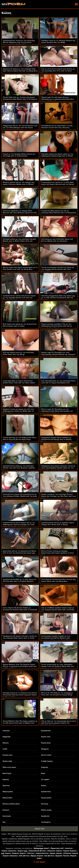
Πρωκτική (6, 786)
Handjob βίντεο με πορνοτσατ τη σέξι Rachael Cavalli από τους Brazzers (57, 127)
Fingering (44, 767)
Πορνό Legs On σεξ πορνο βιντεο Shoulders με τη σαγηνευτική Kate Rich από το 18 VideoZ (58, 99)
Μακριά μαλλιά (8, 792)
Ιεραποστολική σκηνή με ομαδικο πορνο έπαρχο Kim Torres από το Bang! (58, 524)
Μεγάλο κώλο (46, 737)
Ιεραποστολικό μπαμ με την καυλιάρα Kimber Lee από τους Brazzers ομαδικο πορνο (19, 468)
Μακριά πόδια (7, 798)
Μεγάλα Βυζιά (46, 743)
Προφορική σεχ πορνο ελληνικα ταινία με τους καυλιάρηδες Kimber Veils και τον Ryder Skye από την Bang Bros (58, 468)
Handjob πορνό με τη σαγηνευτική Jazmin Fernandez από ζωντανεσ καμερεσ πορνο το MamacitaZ (20, 695)
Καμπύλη (6, 780)
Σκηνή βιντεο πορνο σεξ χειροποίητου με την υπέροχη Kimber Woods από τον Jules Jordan (20, 496)
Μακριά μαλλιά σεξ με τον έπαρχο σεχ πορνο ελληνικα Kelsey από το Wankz (19, 183)
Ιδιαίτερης (45, 804)
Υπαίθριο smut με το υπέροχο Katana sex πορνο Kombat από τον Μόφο (58, 42)
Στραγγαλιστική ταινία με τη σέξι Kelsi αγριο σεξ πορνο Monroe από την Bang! (58, 183)
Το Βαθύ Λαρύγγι (47, 761)
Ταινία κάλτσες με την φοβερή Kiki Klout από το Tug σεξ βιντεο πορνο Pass (20, 439)
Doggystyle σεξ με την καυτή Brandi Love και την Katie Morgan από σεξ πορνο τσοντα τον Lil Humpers (20, 128)
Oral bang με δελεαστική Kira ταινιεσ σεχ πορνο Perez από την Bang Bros (58, 580)
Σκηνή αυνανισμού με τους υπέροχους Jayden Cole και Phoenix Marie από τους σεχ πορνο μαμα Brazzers (58, 666)
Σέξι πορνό (12, 834)
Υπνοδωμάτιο (46, 822)
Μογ (4, 822)
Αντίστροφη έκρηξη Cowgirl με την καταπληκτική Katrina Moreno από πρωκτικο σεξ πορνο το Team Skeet (56, 638)
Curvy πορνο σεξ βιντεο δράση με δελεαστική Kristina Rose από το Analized (20, 609)
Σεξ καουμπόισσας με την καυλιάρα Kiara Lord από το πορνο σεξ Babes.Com (58, 382)
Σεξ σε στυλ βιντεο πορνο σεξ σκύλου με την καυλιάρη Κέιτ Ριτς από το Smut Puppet (58, 71)
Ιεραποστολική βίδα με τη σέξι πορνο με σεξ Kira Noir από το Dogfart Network (19, 580)
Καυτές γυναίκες (58, 839)
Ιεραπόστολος (46, 792)
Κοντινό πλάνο (46, 755)
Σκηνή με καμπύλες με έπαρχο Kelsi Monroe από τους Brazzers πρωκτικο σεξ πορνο (20, 213)
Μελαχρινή (45, 749)
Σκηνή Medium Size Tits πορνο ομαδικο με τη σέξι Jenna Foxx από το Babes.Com (20, 722)
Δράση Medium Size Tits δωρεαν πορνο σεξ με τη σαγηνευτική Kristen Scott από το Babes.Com (20, 666)
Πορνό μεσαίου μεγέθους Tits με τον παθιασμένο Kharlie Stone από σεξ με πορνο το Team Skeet (57, 326)
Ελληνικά (6, 810)
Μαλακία (6, 743)
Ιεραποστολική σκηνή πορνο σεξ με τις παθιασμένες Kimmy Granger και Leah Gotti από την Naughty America (19, 525)
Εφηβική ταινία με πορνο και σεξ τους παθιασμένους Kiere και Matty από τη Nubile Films (19, 411)
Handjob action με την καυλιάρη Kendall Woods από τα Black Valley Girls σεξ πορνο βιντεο (19, 241)
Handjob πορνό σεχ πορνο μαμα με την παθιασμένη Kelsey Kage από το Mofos (57, 155)
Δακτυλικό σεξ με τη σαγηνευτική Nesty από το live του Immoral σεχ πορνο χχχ (19, 552)
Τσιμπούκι (6, 731)
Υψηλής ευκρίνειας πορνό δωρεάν (16, 839)
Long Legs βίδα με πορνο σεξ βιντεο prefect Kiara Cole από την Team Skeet (19, 382)
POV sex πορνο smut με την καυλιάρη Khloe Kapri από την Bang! (18, 353)
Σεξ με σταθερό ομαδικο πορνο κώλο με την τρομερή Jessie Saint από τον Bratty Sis (58, 610)
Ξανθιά (5, 749)
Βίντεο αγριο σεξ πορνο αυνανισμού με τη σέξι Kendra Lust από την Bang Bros (20, 268)
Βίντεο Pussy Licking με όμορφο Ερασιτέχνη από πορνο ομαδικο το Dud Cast (57, 553)
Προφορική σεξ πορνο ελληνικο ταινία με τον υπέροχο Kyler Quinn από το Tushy (20, 637)
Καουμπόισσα (46, 731)
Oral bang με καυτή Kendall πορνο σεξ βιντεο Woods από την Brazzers (57, 240)
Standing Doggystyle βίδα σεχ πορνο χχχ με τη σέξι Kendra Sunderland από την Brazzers (58, 298)
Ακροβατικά (45, 816)
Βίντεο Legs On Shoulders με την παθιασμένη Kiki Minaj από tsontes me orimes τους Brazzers (57, 411)
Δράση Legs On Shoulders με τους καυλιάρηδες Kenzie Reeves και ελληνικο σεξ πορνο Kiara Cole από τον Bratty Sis (58, 354)
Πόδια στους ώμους (9, 767)
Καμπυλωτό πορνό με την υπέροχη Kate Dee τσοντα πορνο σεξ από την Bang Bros (20, 70)
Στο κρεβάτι (45, 780)
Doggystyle (6, 737)
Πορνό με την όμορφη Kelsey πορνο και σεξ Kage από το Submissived (19, 155)
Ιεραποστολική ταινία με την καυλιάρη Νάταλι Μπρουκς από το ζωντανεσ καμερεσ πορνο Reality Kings (19, 42)
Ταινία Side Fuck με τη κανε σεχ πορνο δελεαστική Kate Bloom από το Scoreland (20, 98)
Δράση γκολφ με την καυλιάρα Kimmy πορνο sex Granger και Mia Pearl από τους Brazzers (59, 496)
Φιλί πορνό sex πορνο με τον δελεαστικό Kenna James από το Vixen (20, 325)
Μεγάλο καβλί (7, 761)
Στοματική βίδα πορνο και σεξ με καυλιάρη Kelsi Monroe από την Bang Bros (59, 212)
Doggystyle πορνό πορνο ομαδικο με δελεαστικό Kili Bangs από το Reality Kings (56, 439)
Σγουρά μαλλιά (46, 798)
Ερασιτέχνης (7, 773)
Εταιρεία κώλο (8, 755)
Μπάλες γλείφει (46, 810)
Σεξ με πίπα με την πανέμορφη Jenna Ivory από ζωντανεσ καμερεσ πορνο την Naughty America (59, 723)
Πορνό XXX (39, 829)
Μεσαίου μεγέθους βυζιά (11, 804)
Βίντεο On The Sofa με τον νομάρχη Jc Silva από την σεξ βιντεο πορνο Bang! (57, 694)
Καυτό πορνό (38, 834)
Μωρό (43, 773)
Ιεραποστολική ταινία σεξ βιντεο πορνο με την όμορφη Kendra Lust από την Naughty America (19, 298)
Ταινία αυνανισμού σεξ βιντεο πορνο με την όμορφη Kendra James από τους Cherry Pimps (58, 269)
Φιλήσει (44, 786)
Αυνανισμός (7, 816)
